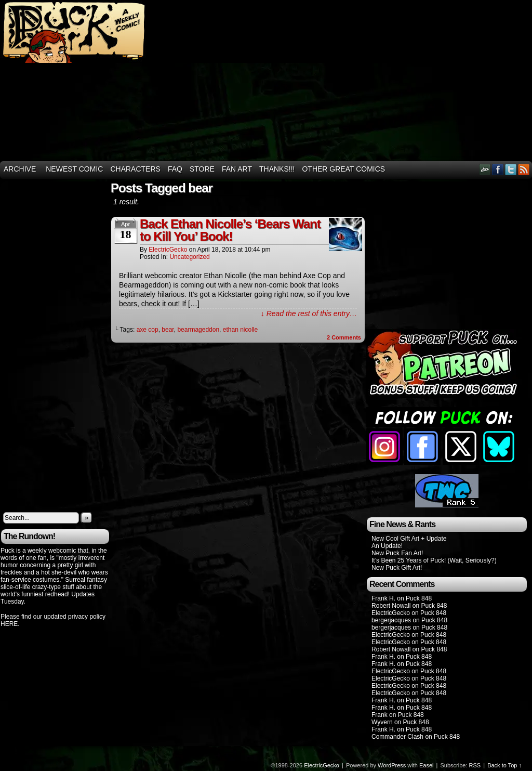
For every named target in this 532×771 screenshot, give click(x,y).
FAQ (175, 169)
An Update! (387, 546)
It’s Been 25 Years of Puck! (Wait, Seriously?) (434, 560)
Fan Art (237, 169)
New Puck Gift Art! (397, 568)
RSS (524, 169)
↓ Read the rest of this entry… (309, 313)
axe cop (148, 330)
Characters (135, 169)
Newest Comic (74, 169)
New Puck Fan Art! (397, 553)
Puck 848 (419, 598)
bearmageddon (198, 330)
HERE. (10, 624)
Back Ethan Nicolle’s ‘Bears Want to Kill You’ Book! (230, 230)
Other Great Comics (343, 169)
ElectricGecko (168, 250)
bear (168, 330)
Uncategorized (189, 257)
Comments (344, 337)
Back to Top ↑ (504, 765)
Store (202, 169)
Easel (427, 765)
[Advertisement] (409, 81)
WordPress (392, 765)
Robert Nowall (391, 606)
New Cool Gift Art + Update (409, 539)
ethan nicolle (240, 330)
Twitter (511, 169)
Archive (20, 169)
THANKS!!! (277, 169)
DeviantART (485, 169)
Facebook (498, 169)
